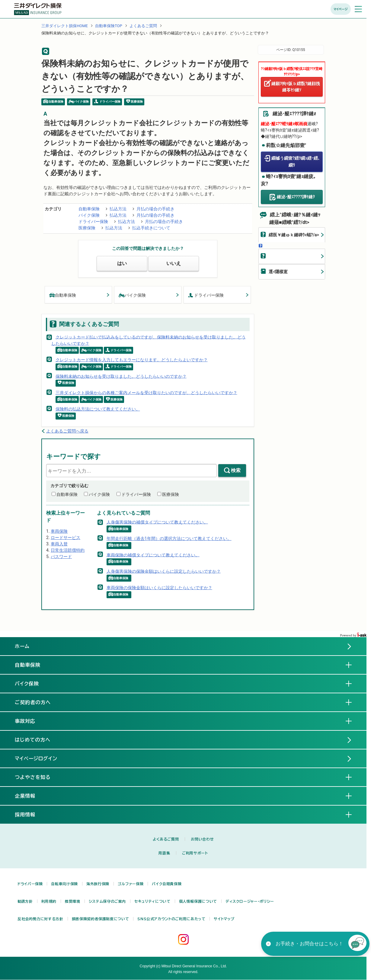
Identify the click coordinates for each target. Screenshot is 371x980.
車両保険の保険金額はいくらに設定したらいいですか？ (159, 588)
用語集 (164, 853)
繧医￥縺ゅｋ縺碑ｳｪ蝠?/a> (294, 235)
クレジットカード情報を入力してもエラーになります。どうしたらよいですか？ (132, 360)
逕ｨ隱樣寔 (278, 272)
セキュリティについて (152, 901)
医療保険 (87, 228)
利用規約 (49, 901)
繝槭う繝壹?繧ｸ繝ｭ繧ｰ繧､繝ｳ (296, 162)
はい (122, 263)
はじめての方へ (33, 740)
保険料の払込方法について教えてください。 (98, 409)
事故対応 (30, 721)
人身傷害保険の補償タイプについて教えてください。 (157, 522)
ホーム (22, 646)
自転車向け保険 (64, 884)
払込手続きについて (151, 228)
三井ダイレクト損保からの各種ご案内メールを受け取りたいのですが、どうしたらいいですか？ (146, 392)
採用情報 (30, 814)
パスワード (61, 557)
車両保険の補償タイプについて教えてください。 (153, 555)
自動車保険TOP (109, 26)
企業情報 (30, 796)
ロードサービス (66, 538)
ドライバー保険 (93, 222)
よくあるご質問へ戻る (67, 431)
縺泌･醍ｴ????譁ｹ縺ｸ (296, 197)
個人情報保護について (198, 901)
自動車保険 (89, 209)
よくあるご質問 (143, 26)
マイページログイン (36, 758)
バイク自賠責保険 (167, 884)
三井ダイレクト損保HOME (65, 26)
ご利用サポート (195, 853)
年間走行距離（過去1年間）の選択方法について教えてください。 (169, 538)
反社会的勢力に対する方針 (40, 919)
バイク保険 (89, 215)
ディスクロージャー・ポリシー (250, 901)
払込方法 (118, 209)
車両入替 (59, 544)
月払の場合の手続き (155, 209)
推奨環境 (73, 901)
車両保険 (59, 531)
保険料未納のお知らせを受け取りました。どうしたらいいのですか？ (121, 376)
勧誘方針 (25, 901)
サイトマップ (224, 919)
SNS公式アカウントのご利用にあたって (171, 919)
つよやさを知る (38, 777)
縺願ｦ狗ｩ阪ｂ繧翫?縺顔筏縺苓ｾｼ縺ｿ (296, 87)
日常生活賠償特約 (68, 550)
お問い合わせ (202, 839)
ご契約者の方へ (38, 702)
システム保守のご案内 (107, 901)
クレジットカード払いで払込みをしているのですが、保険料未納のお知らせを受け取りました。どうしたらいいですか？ (149, 340)
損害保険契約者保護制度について (101, 919)
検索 (236, 470)
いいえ (174, 263)
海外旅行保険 (98, 884)
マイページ (341, 9)
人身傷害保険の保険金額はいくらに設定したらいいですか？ (164, 571)
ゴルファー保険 (131, 884)
